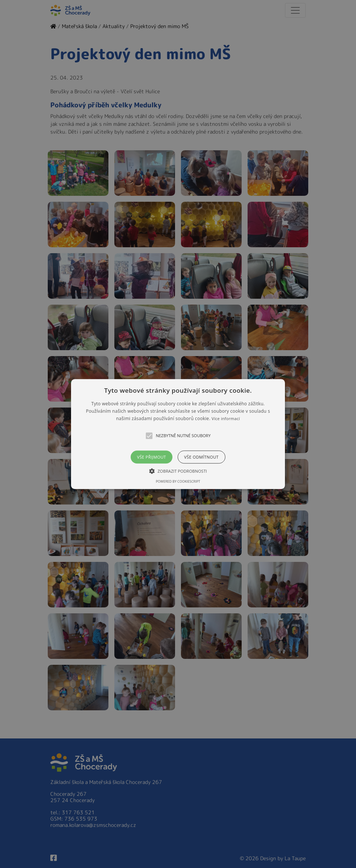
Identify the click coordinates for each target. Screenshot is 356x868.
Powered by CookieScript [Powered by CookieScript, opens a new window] (178, 481)
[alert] (178, 434)
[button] (178, 434)
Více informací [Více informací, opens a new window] (226, 419)
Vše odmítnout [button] (201, 457)
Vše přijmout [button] (151, 457)
